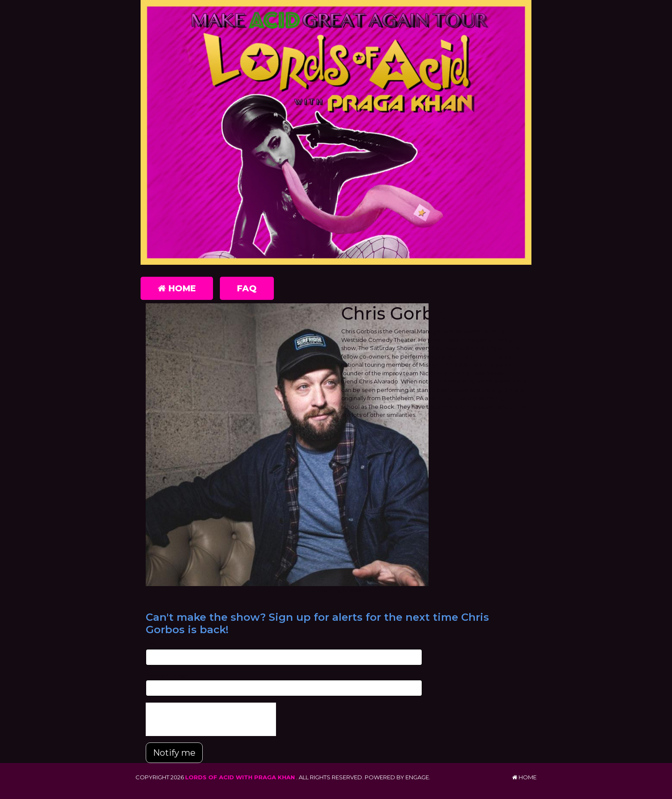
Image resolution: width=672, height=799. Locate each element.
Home (177, 288)
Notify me (174, 753)
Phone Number (167, 676)
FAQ (247, 288)
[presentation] (211, 719)
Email (153, 644)
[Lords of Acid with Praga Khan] (336, 132)
